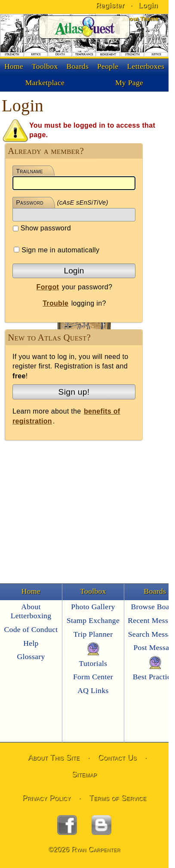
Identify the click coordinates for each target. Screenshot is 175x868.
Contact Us (117, 758)
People (108, 66)
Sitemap (84, 774)
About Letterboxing (31, 611)
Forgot (48, 287)
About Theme (140, 19)
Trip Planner (93, 634)
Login (74, 271)
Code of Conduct (31, 629)
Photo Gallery (93, 607)
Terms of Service (118, 798)
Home (14, 66)
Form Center (93, 677)
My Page (129, 83)
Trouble (55, 303)
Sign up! (74, 392)
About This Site (54, 758)
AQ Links (93, 690)
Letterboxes (146, 66)
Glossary (31, 656)
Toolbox (45, 66)
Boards (77, 66)
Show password (42, 228)
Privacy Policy (47, 798)
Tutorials (93, 663)
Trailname (29, 171)
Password (30, 202)
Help (31, 643)
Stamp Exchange (93, 620)
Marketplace (45, 83)
